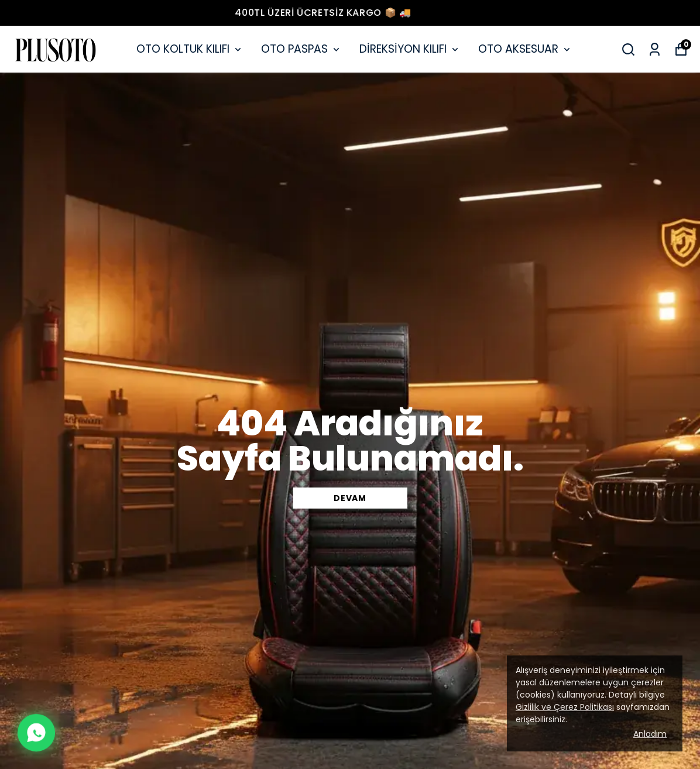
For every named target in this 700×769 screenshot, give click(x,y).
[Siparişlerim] (655, 49)
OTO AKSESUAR (525, 49)
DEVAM (350, 498)
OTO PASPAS (301, 49)
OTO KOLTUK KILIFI (190, 49)
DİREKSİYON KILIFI (410, 49)
